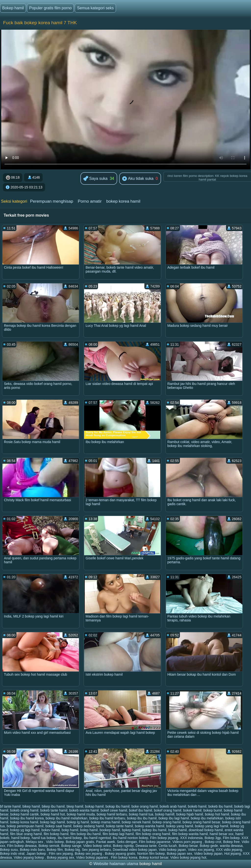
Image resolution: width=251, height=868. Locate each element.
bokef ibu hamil (140, 810)
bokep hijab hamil (190, 814)
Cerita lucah (168, 846)
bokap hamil (94, 806)
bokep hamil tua (141, 814)
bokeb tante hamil (54, 810)
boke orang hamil (144, 806)
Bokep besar (188, 846)
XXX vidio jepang (229, 850)
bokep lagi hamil (52, 822)
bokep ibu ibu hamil (142, 818)
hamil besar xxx (221, 834)
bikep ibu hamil (53, 806)
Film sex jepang (61, 854)
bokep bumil (213, 810)
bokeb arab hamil (173, 806)
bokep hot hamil (217, 814)
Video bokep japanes (92, 857)
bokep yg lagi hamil (25, 830)
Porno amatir (90, 201)
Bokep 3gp (213, 838)
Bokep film (55, 850)
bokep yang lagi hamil (211, 826)
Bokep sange (71, 846)
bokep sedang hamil (89, 826)
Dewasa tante (146, 846)
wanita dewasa (231, 846)
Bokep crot (213, 842)
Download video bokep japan (135, 850)
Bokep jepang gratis (120, 854)
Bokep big (72, 850)
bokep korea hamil (123, 201)
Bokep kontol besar (154, 857)
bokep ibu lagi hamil (174, 818)
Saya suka (95, 179)
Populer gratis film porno (50, 8)
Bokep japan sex (179, 854)
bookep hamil (110, 830)
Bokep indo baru (32, 850)
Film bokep (231, 838)
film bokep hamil (56, 834)
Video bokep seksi (97, 846)
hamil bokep (21, 838)
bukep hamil (177, 830)
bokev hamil (51, 830)
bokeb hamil (197, 806)
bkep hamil (75, 806)
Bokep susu (9, 850)
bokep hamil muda (81, 814)
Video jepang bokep (29, 857)
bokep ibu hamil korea (27, 818)
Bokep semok (49, 846)
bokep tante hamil (119, 826)
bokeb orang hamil (24, 810)
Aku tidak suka (138, 179)
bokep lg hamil (78, 822)
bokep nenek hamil (136, 822)
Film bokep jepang (164, 838)
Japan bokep (37, 854)
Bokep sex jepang (89, 854)
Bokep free (231, 842)
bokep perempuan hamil (25, 826)
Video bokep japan (208, 854)
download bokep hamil (206, 830)
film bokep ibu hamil (86, 834)
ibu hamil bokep (70, 838)
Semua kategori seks (95, 8)
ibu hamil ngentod (97, 838)
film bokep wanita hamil (190, 834)
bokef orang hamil (168, 810)
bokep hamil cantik (25, 814)
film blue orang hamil (26, 834)
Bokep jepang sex (60, 857)
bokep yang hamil (180, 826)
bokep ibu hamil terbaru (107, 818)
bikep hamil (31, 806)
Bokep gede (209, 846)
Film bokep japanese (155, 842)
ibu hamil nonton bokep (131, 838)
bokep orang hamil (167, 822)
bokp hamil (70, 830)
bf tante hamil (10, 806)
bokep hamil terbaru (112, 814)
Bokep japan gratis (80, 842)
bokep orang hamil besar (201, 822)
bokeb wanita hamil (84, 810)
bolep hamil (89, 830)
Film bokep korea (124, 857)
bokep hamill (165, 814)
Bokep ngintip (123, 846)
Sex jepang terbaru (96, 850)
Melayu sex (35, 842)
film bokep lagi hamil (118, 834)
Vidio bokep (55, 842)
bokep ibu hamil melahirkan (66, 818)
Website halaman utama (116, 864)
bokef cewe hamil (114, 810)
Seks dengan (127, 842)
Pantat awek (106, 842)
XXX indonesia (191, 838)
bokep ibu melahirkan (207, 818)
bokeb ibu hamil (220, 806)
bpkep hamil (131, 830)
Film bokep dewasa (22, 846)
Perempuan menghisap (52, 201)
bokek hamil (192, 810)
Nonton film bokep (151, 854)
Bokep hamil (13, 8)
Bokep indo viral (12, 854)
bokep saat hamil (58, 826)
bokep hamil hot (53, 814)
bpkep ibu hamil (154, 830)
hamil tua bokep (44, 838)
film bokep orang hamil (153, 834)
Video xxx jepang (201, 850)
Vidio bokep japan (172, 850)
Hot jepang (233, 854)
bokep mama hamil (105, 822)
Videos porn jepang (188, 842)
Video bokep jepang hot (188, 857)
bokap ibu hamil (117, 806)
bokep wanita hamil (150, 826)
